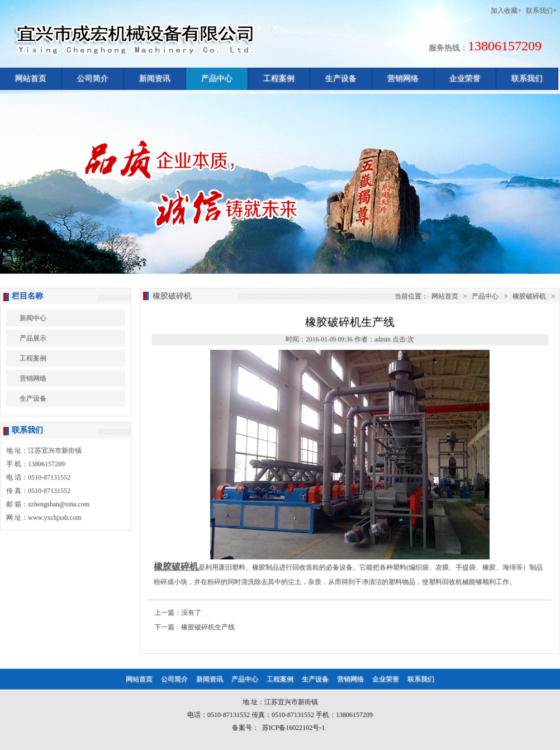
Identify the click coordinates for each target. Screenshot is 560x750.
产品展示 (33, 338)
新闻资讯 (155, 79)
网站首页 (31, 79)
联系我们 (527, 79)
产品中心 (217, 79)
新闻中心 (33, 318)
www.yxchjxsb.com (54, 518)
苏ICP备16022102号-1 (294, 728)
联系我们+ (541, 11)
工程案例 (279, 79)
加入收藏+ (506, 11)
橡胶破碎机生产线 (208, 627)
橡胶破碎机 (529, 296)
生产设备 (341, 79)
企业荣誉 (465, 79)
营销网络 (403, 79)
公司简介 (93, 79)
